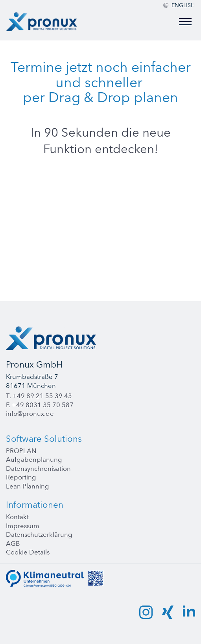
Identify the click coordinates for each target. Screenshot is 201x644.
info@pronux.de (30, 413)
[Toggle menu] (185, 22)
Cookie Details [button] (28, 552)
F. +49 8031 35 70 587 (40, 405)
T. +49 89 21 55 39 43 (39, 396)
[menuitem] (183, 5)
